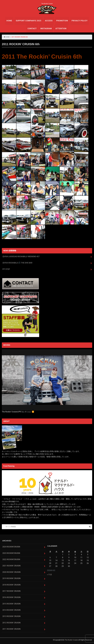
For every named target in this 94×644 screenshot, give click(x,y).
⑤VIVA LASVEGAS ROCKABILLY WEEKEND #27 (21, 257)
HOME (10, 21)
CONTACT (32, 28)
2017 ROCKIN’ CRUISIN (12, 591)
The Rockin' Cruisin (71, 640)
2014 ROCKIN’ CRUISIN (12, 610)
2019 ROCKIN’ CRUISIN (12, 578)
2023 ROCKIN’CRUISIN (11, 553)
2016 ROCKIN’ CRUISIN (12, 598)
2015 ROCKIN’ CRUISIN (12, 604)
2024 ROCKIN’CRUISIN (11, 547)
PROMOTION (62, 21)
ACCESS (49, 21)
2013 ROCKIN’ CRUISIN (12, 616)
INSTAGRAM (46, 28)
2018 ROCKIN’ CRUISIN (12, 585)
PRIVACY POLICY (79, 21)
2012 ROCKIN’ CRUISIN (12, 623)
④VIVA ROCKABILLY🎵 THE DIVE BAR (17, 263)
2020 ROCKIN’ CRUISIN (12, 572)
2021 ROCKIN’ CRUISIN (12, 566)
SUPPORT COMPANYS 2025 (29, 21)
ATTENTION (61, 28)
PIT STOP (6, 269)
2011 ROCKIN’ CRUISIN (12, 629)
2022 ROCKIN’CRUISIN (11, 559)
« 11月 (50, 575)
